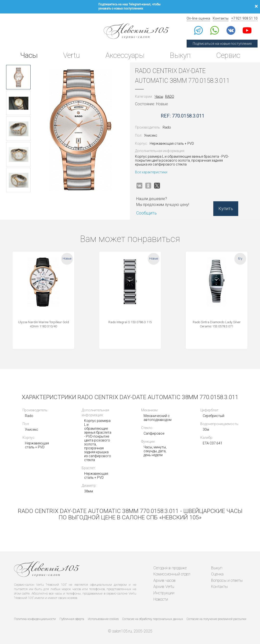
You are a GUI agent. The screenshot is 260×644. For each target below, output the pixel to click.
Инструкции (164, 593)
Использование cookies (103, 619)
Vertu (71, 55)
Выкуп (180, 55)
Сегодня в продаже (170, 568)
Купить (226, 209)
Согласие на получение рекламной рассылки (216, 619)
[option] (18, 77)
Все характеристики (151, 172)
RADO (170, 96)
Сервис (228, 55)
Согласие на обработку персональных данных (153, 619)
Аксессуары (125, 55)
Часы (29, 55)
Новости (161, 599)
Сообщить (147, 213)
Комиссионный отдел (172, 574)
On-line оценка (198, 18)
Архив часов (164, 580)
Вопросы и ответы (227, 580)
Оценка (217, 574)
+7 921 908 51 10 (244, 18)
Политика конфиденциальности (35, 619)
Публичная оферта (72, 619)
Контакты (221, 18)
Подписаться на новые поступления (222, 44)
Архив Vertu (164, 587)
